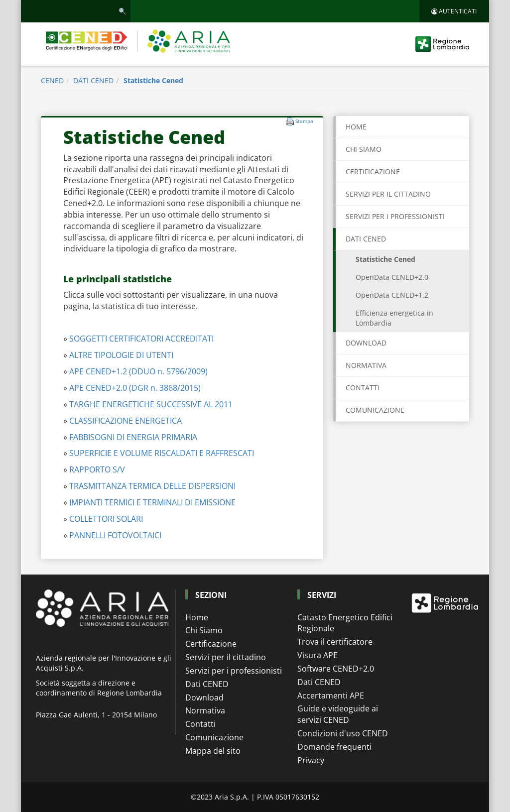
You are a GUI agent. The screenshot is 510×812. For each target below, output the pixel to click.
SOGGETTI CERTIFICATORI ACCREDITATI (141, 339)
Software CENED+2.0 (336, 669)
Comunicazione (214, 737)
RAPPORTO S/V (97, 469)
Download (204, 697)
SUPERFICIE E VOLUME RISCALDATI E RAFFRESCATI (162, 453)
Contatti (200, 724)
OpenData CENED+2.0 (392, 277)
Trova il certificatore (335, 642)
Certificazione (211, 644)
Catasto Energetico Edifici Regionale (345, 623)
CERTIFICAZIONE (373, 172)
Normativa (205, 710)
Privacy (311, 760)
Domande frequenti (334, 747)
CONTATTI (363, 388)
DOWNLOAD (366, 343)
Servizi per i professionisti (234, 671)
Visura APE (318, 655)
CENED (52, 80)
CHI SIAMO (364, 149)
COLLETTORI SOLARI (106, 519)
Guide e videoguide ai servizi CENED (338, 714)
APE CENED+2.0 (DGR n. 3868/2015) (135, 388)
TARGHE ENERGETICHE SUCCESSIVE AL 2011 (151, 404)
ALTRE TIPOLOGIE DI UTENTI (121, 355)
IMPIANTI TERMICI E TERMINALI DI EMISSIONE (152, 502)
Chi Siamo (204, 630)
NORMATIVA (366, 365)
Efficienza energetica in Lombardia (394, 318)
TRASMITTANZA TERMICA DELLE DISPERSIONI (152, 486)
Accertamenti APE (331, 696)
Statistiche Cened (153, 80)
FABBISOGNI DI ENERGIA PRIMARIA (133, 437)
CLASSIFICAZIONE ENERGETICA (126, 421)
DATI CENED (93, 80)
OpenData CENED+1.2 (392, 295)
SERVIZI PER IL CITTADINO (388, 194)
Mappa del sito (213, 751)
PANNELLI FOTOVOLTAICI (115, 535)
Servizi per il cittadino (226, 657)
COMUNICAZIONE (375, 410)
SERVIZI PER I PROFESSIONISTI (395, 216)
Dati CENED (207, 684)
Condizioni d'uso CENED (343, 733)
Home (356, 127)
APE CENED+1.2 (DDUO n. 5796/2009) (138, 371)
